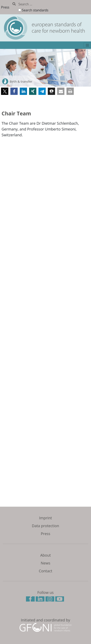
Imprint (45, 518)
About (46, 555)
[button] (5, 91)
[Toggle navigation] (87, 45)
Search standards (35, 10)
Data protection (45, 526)
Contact (46, 571)
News (45, 563)
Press (5, 7)
